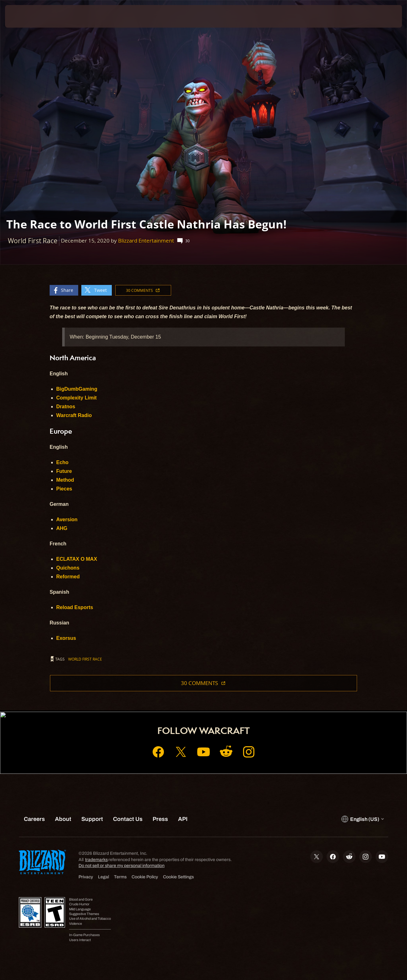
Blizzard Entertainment (146, 241)
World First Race (85, 659)
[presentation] (24, 16)
